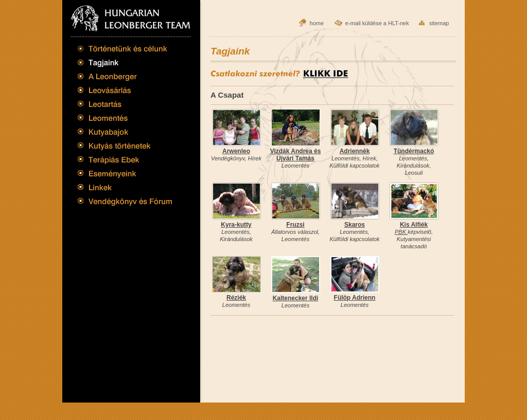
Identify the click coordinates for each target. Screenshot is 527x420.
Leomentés (125, 118)
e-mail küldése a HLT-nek (377, 23)
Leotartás (125, 104)
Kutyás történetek (125, 145)
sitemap (439, 23)
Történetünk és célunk (125, 51)
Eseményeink (125, 172)
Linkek (125, 188)
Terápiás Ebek (125, 159)
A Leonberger (125, 76)
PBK (401, 232)
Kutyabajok (125, 132)
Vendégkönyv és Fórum (125, 203)
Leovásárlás (125, 90)
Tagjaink (125, 63)
